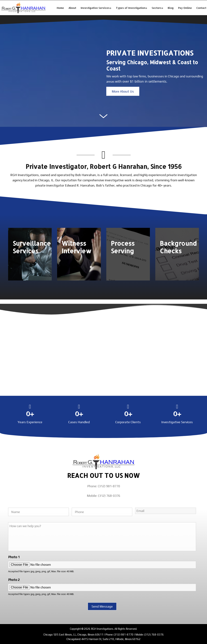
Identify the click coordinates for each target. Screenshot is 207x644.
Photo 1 (14, 557)
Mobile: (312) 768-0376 (103, 496)
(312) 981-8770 (123, 635)
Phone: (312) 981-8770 (104, 486)
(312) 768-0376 (154, 635)
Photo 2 (14, 580)
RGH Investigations (23, 8)
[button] (123, 91)
